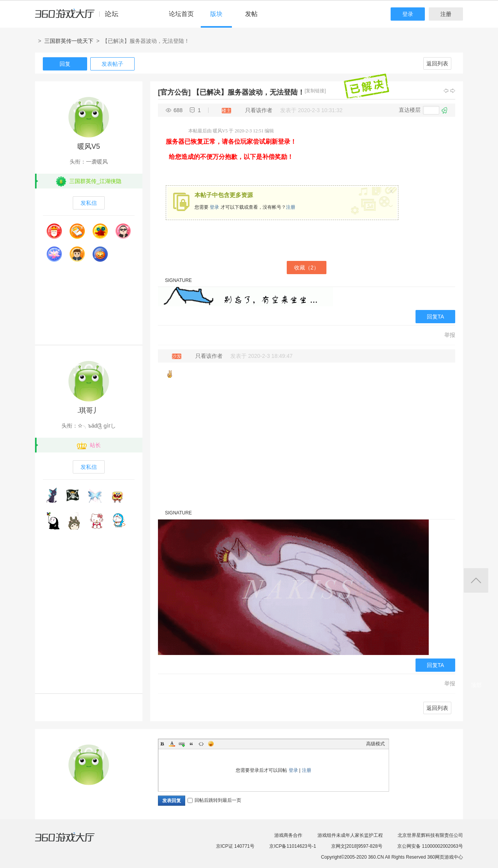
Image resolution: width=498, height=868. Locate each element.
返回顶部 (476, 580)
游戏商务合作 (288, 835)
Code (201, 744)
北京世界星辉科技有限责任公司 (430, 835)
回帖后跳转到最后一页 (214, 800)
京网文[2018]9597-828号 (357, 846)
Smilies (211, 744)
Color (172, 744)
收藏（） (307, 268)
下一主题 (453, 91)
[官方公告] (174, 92)
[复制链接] (315, 91)
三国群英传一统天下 (69, 41)
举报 (450, 335)
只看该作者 (259, 110)
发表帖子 (112, 64)
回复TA (436, 317)
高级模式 (375, 744)
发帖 (251, 14)
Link (182, 744)
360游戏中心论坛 (80, 17)
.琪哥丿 (89, 410)
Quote (191, 744)
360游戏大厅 (73, 842)
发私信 (89, 203)
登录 (408, 14)
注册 (446, 14)
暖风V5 (89, 146)
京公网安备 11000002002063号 (430, 846)
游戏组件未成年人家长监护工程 (350, 835)
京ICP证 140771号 (235, 846)
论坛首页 (181, 14)
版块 (216, 14)
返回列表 (437, 63)
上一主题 (446, 91)
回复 (65, 64)
